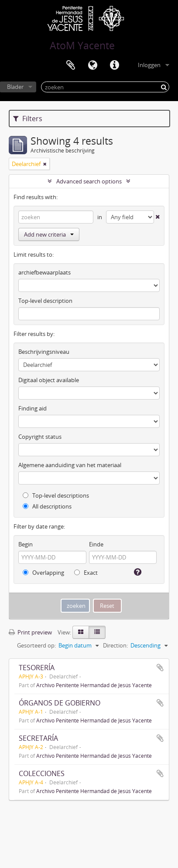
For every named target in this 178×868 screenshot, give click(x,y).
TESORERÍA (37, 668)
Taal (92, 65)
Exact (86, 573)
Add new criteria (49, 234)
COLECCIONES (42, 773)
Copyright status (40, 437)
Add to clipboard (160, 668)
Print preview (30, 632)
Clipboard (71, 65)
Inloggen (149, 65)
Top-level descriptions (56, 495)
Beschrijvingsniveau (44, 352)
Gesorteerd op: (36, 645)
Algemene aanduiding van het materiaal (70, 465)
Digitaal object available (49, 380)
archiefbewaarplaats (44, 272)
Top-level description (45, 301)
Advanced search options (89, 181)
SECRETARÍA (38, 738)
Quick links (114, 65)
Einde (96, 544)
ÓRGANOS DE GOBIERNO (60, 703)
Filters (28, 119)
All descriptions (47, 506)
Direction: (115, 645)
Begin (26, 544)
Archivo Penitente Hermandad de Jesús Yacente (94, 685)
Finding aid (33, 408)
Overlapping (43, 573)
